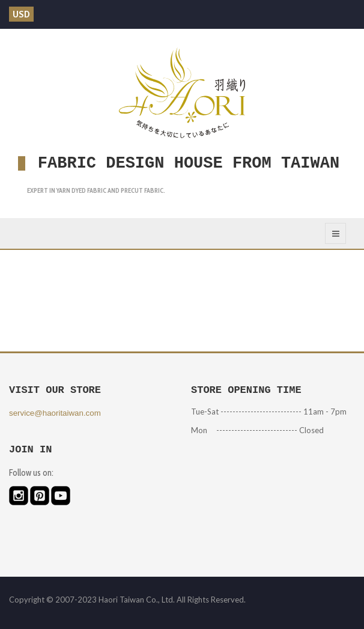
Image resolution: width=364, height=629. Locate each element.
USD (21, 14)
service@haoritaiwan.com (55, 413)
